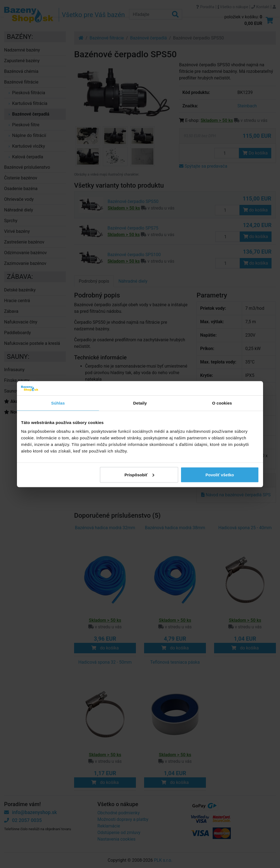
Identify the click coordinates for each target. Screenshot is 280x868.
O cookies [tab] (222, 403)
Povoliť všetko (220, 475)
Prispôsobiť (139, 475)
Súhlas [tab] (58, 403)
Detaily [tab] (140, 403)
